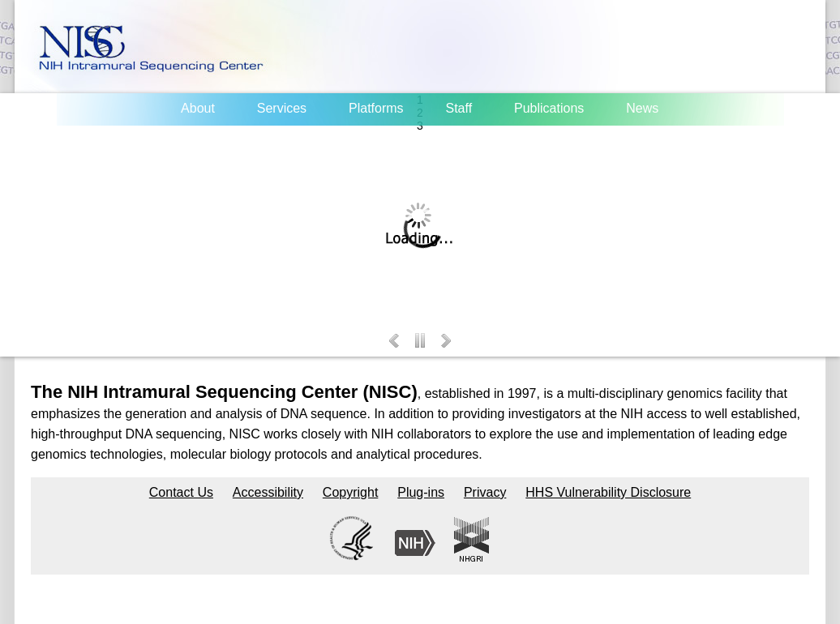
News (642, 108)
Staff (459, 108)
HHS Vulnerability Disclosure (608, 492)
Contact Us (181, 492)
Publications (549, 108)
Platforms (376, 108)
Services (282, 108)
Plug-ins (421, 492)
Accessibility (268, 492)
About (198, 108)
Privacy (485, 492)
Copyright (350, 492)
